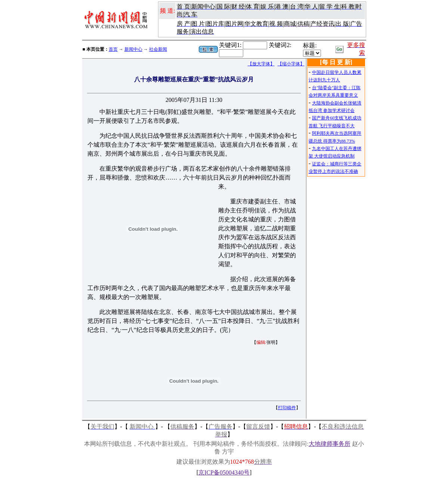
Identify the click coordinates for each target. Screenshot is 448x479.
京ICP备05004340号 (224, 472)
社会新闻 (158, 49)
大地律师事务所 (330, 444)
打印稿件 (287, 408)
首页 (113, 49)
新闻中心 (133, 49)
